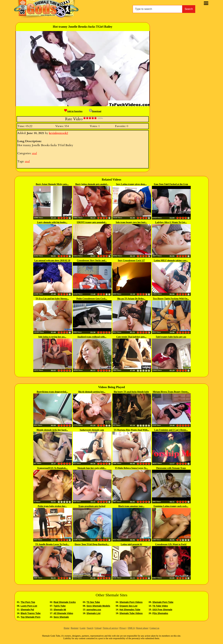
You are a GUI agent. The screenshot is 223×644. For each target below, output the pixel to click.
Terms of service (110, 628)
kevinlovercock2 (58, 133)
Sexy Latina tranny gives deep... (131, 184)
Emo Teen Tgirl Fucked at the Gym (171, 184)
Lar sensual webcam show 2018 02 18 (52, 260)
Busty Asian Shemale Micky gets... (52, 184)
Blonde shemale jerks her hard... (52, 430)
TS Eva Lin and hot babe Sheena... (52, 299)
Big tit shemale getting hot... (92, 392)
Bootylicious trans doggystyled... (52, 392)
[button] (83, 69)
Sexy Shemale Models (98, 606)
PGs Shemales (160, 613)
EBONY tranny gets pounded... (92, 222)
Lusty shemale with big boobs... (52, 222)
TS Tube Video (160, 606)
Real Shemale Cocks (65, 602)
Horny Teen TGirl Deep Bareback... (92, 544)
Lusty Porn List (29, 606)
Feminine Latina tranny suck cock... (171, 506)
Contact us (155, 628)
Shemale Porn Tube (163, 602)
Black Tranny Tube (31, 613)
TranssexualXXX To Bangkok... (52, 468)
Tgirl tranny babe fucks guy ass (171, 337)
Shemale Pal (27, 610)
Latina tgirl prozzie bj (131, 544)
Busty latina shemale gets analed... (92, 184)
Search (189, 9)
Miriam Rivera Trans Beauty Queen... (171, 392)
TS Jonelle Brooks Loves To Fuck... (52, 544)
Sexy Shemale (61, 617)
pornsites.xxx (94, 610)
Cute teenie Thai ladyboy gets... (131, 337)
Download (95, 111)
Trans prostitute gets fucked (92, 506)
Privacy (123, 628)
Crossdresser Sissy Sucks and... (92, 260)
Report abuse (142, 628)
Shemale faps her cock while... (92, 468)
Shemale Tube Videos (131, 613)
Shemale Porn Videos (131, 602)
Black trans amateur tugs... (131, 506)
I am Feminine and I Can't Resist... (171, 430)
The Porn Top (28, 602)
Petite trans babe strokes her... (52, 506)
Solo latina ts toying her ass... (52, 337)
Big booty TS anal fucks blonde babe (131, 392)
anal (34, 153)
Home (67, 628)
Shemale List (93, 613)
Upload (98, 628)
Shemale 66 (60, 610)
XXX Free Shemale (162, 610)
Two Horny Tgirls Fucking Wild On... (171, 299)
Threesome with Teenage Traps (171, 468)
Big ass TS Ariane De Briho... (131, 299)
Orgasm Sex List (128, 606)
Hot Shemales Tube (130, 610)
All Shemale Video (63, 613)
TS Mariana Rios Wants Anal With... (131, 430)
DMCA (131, 628)
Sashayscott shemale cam (92, 430)
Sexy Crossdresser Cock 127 (131, 260)
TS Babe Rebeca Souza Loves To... (131, 468)
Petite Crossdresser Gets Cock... (92, 299)
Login (83, 628)
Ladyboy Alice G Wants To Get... (171, 222)
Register (75, 628)
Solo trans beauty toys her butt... (131, 222)
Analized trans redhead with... (92, 337)
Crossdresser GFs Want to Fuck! (171, 544)
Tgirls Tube (60, 606)
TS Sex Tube (93, 602)
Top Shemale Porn (31, 617)
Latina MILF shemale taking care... (171, 260)
